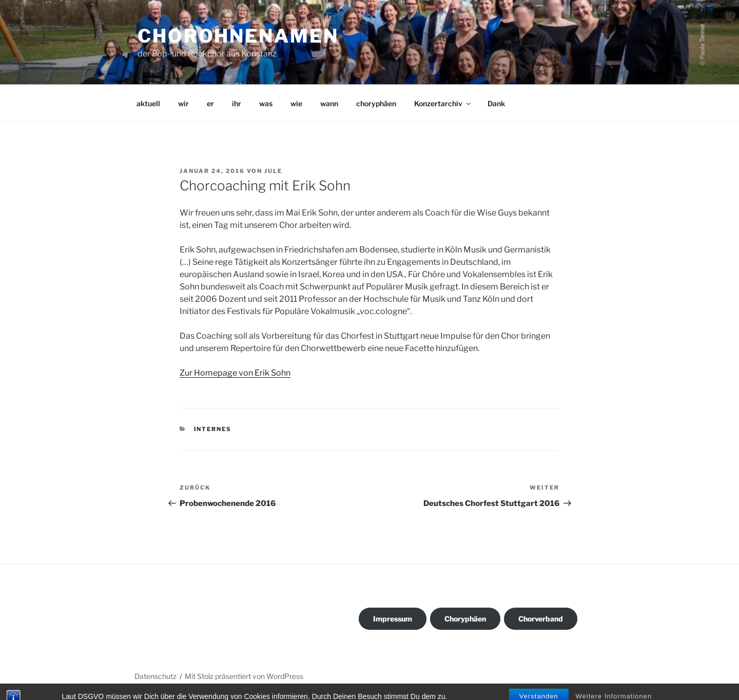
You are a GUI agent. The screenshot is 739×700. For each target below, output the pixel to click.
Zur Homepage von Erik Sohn (235, 373)
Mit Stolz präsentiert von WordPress (244, 676)
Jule (273, 171)
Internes (213, 429)
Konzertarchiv (443, 103)
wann (329, 103)
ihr (237, 103)
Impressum (393, 619)
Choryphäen (465, 619)
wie (296, 103)
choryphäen (376, 103)
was (266, 103)
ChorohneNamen (238, 36)
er (210, 103)
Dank (496, 103)
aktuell (148, 103)
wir (183, 103)
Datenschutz (155, 676)
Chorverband (541, 619)
